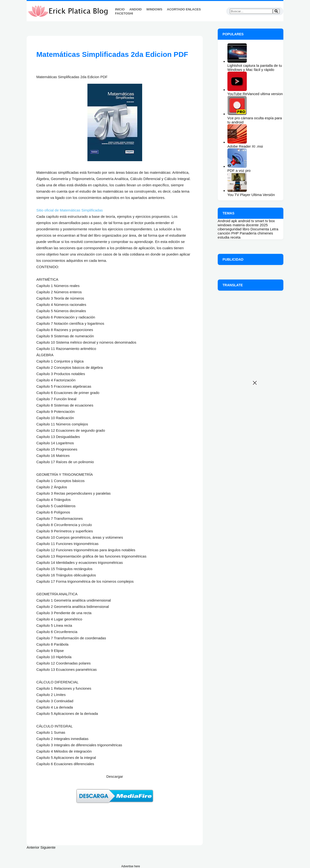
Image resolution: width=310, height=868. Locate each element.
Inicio (120, 9)
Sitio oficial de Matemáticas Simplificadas (70, 210)
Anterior (33, 847)
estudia (224, 237)
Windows (154, 9)
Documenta (260, 229)
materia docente (246, 225)
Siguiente (48, 847)
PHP (235, 233)
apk (234, 221)
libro (246, 229)
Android (224, 221)
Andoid (136, 9)
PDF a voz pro (239, 170)
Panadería (248, 233)
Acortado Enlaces (184, 9)
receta (235, 237)
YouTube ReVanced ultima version (255, 94)
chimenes (265, 233)
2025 (264, 225)
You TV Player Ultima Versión (251, 195)
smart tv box (265, 221)
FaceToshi (124, 13)
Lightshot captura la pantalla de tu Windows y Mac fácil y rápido (255, 68)
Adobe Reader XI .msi (245, 146)
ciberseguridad (230, 229)
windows (225, 225)
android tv (246, 221)
